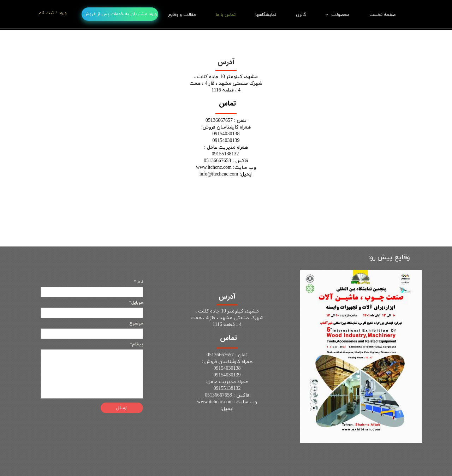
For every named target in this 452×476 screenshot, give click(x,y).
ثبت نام (46, 13)
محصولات (340, 15)
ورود (63, 13)
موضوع (136, 323)
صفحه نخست (382, 15)
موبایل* (136, 303)
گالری (301, 15)
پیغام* (136, 344)
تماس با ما (226, 15)
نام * (138, 282)
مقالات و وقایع (182, 15)
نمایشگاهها (266, 15)
